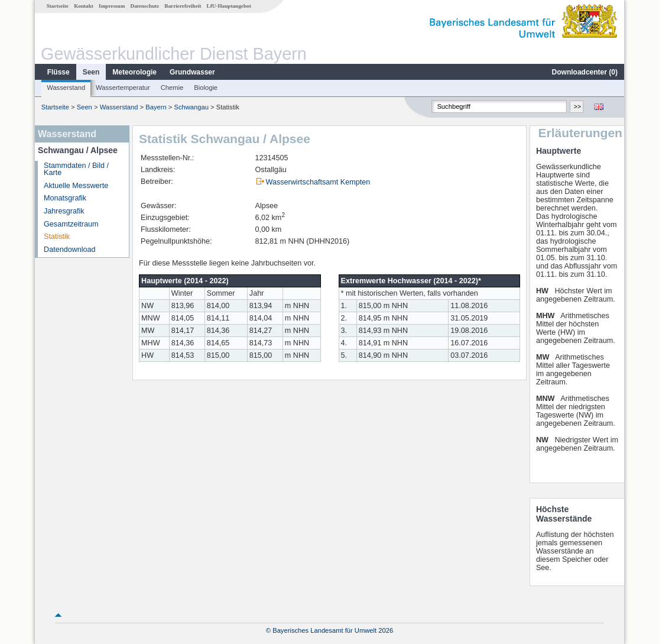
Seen (91, 72)
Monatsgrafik (65, 198)
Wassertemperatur (123, 88)
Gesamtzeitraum (71, 224)
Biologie (206, 88)
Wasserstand (66, 88)
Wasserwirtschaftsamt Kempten (318, 182)
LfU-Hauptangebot (229, 6)
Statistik (57, 237)
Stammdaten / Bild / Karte (76, 169)
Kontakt (84, 6)
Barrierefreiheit (183, 6)
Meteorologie (134, 72)
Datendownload (70, 250)
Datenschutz (145, 6)
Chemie (172, 88)
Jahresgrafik (64, 211)
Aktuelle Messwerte (76, 186)
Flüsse (59, 72)
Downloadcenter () (585, 72)
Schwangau (191, 107)
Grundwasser (192, 72)
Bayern (156, 107)
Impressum (112, 6)
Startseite (58, 6)
